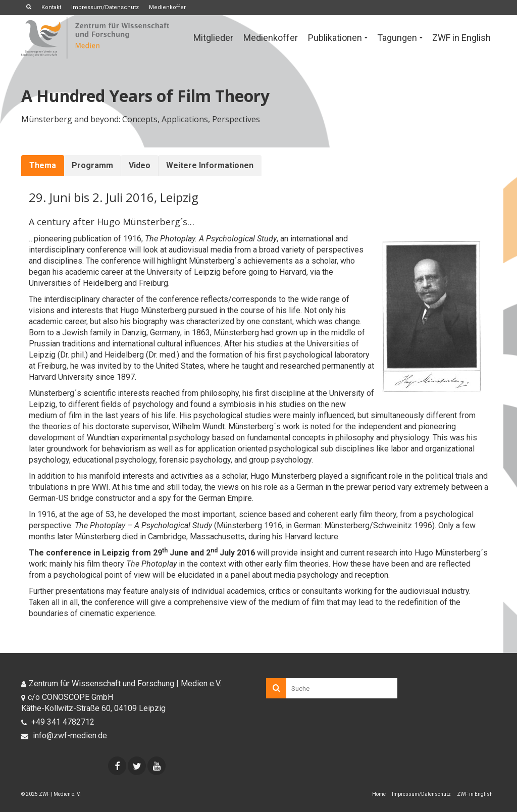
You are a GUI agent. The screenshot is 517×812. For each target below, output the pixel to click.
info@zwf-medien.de (64, 735)
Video (140, 165)
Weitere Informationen (210, 165)
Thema (43, 165)
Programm (92, 165)
